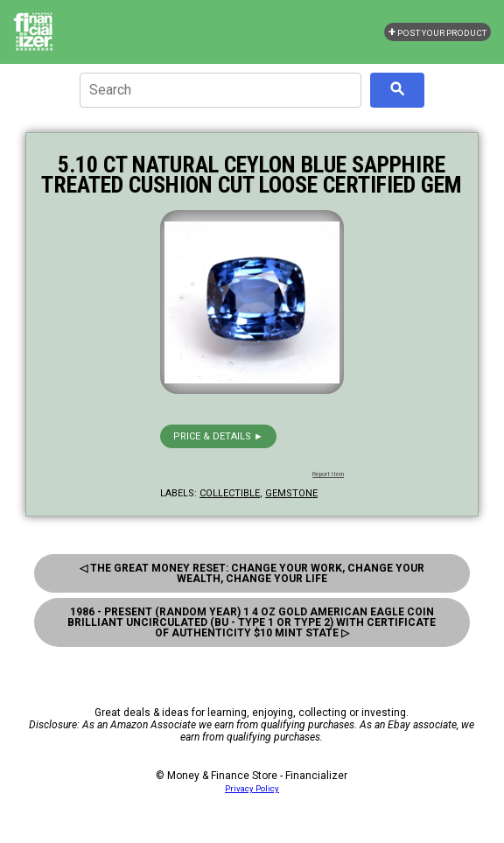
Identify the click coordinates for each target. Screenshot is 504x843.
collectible (230, 493)
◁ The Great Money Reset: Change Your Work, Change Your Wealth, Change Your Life (252, 573)
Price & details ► (218, 436)
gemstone (291, 493)
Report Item (328, 474)
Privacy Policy (252, 788)
